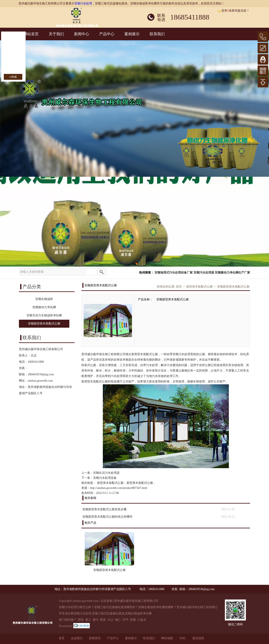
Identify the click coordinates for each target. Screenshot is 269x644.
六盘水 (142, 620)
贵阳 (81, 620)
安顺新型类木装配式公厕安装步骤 (104, 509)
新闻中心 (82, 34)
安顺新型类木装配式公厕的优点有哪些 (107, 517)
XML (183, 638)
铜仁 (118, 620)
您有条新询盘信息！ (233, 11)
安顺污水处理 (83, 3)
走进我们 (77, 638)
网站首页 (31, 34)
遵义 (88, 620)
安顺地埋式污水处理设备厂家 (174, 273)
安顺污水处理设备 (105, 478)
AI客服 (13, 77)
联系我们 (157, 34)
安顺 (133, 620)
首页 (179, 287)
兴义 (111, 620)
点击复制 (107, 601)
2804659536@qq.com (41, 374)
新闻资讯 (95, 638)
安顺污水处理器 (204, 273)
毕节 (125, 620)
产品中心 (107, 34)
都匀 (96, 620)
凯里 (103, 620)
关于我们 (56, 34)
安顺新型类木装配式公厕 (233, 287)
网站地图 (167, 638)
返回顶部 (198, 638)
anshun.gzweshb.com (40, 381)
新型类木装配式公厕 (199, 287)
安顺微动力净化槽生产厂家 (232, 273)
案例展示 (132, 34)
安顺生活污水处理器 (106, 473)
